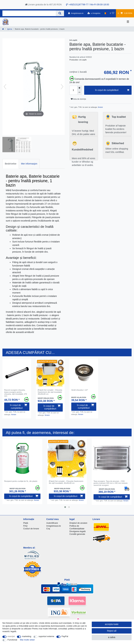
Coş (48, 529)
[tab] (11, 164)
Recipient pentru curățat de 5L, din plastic (21, 481)
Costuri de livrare (31, 529)
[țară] (105, 13)
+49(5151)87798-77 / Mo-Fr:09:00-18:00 (88, 5)
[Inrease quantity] (79, 88)
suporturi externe (46, 636)
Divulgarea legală (77, 531)
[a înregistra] (94, 13)
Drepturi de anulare (78, 523)
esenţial (11, 636)
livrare (100, 107)
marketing (27, 636)
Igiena (9, 29)
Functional (12, 640)
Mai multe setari (27, 640)
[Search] (60, 13)
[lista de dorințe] (112, 13)
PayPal (65, 636)
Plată (26, 523)
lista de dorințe (78, 99)
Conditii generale (77, 534)
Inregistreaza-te (54, 526)
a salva (112, 637)
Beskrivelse (11, 164)
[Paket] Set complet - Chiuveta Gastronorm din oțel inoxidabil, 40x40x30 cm (50, 392)
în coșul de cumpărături (112, 90)
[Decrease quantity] (79, 92)
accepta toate (112, 624)
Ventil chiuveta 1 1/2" (80, 390)
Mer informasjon (29, 164)
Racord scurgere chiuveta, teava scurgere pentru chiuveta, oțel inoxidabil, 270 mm (16, 393)
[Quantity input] (73, 90)
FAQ (25, 526)
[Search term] (29, 13)
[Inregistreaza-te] (76, 13)
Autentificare (52, 523)
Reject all (112, 631)
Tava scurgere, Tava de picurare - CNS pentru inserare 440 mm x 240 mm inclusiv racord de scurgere (111, 483)
